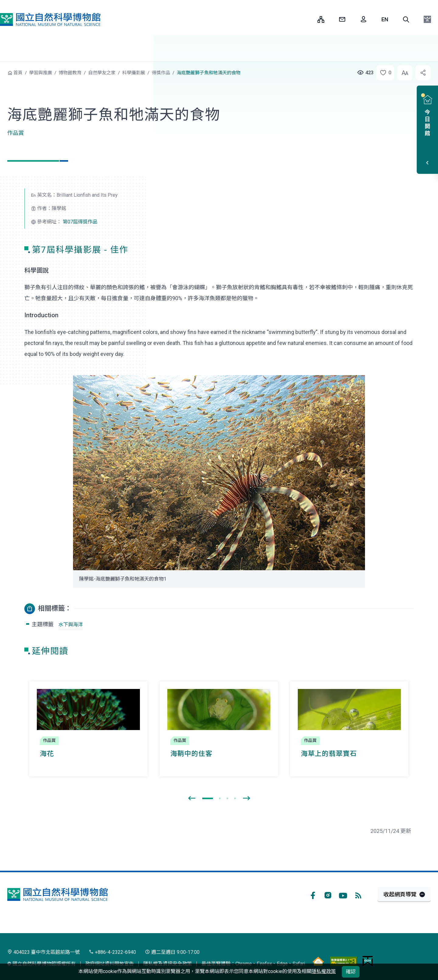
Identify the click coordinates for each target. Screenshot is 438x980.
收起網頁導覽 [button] (400, 894)
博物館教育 (70, 73)
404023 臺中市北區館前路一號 (43, 952)
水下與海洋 (71, 625)
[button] (406, 19)
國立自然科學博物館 (50, 19)
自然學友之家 (102, 73)
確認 (351, 972)
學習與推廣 (41, 73)
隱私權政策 (324, 971)
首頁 (18, 73)
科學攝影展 (134, 73)
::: (308, 19)
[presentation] (192, 799)
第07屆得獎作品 (80, 222)
